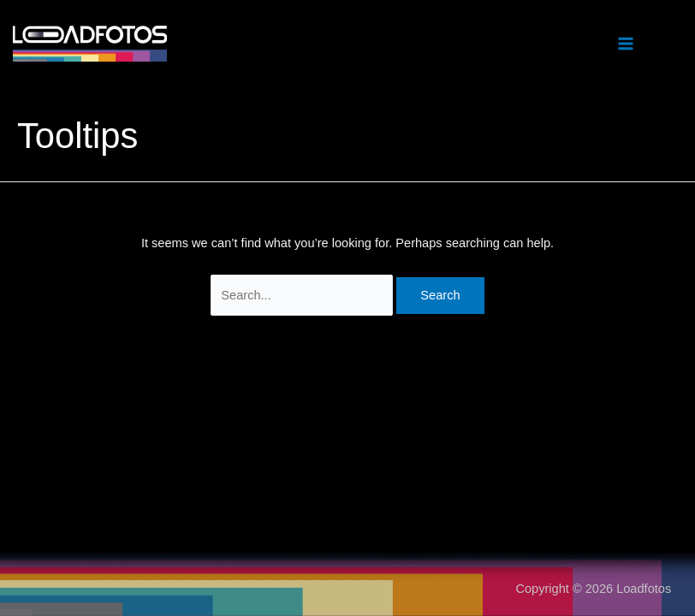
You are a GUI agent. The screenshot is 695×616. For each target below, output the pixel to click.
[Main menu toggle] (626, 44)
